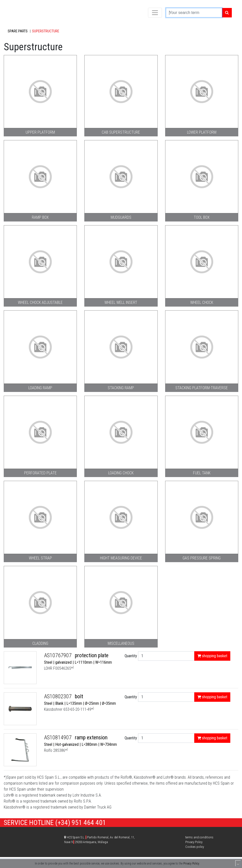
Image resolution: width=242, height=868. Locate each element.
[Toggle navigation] (155, 13)
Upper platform (40, 132)
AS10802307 (58, 696)
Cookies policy (195, 847)
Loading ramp (40, 388)
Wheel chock (202, 302)
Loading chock (121, 473)
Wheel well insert (121, 302)
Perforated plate (40, 473)
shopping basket (212, 656)
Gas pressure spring (202, 558)
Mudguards (121, 217)
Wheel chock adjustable (40, 302)
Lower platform (202, 132)
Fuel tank (202, 473)
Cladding (40, 643)
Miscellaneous (121, 643)
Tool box (202, 217)
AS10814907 (58, 737)
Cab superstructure (121, 132)
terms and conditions (199, 837)
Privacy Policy (191, 864)
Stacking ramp (121, 388)
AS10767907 (58, 655)
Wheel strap (40, 558)
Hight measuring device (121, 558)
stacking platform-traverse (202, 388)
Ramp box (40, 217)
